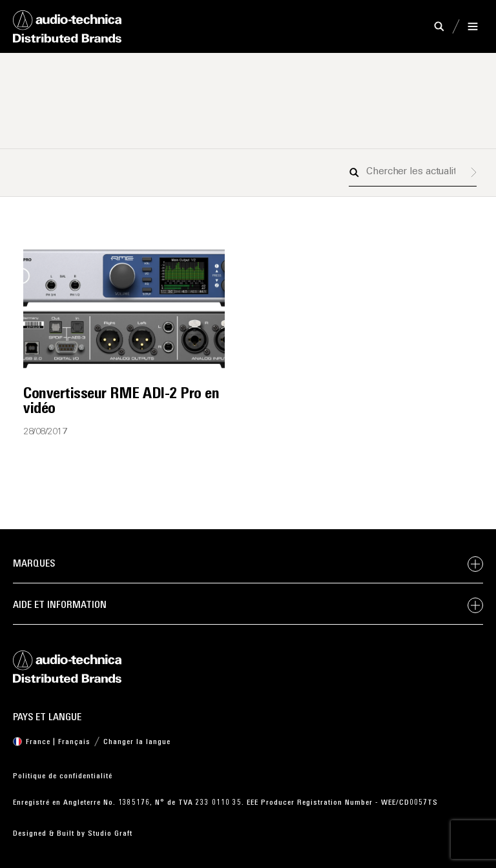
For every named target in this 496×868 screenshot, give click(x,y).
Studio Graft (110, 834)
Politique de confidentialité (63, 776)
